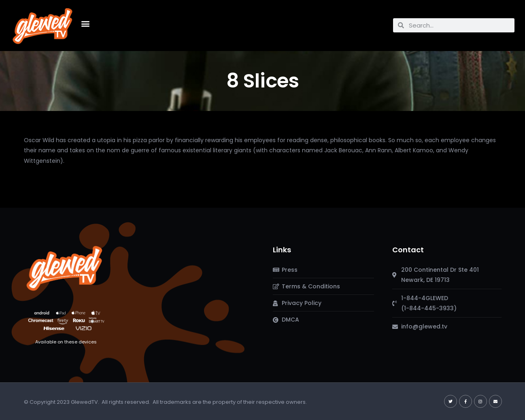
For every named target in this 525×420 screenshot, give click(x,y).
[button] (85, 23)
